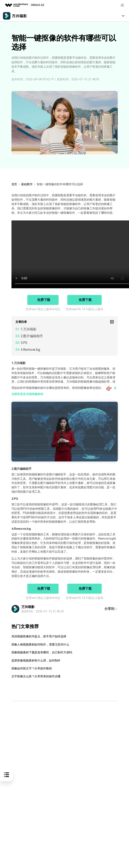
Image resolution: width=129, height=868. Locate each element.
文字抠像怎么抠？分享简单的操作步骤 (36, 676)
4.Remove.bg (30, 350)
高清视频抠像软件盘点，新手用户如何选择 (39, 636)
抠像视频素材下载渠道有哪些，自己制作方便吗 (42, 652)
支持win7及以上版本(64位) (43, 309)
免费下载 (44, 300)
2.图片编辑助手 (32, 336)
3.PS (24, 343)
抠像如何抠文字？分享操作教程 (32, 668)
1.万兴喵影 (28, 329)
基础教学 (27, 184)
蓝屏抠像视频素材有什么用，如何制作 (36, 661)
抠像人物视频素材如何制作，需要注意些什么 (40, 645)
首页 (14, 184)
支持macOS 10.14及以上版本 (85, 309)
